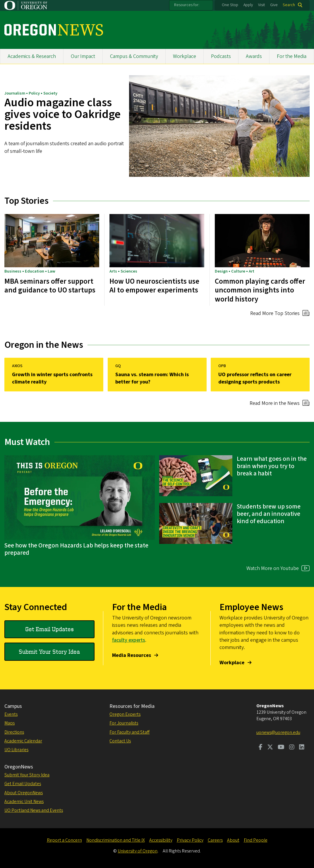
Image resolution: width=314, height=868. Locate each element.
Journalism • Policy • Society (31, 94)
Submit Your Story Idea (49, 652)
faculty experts (129, 640)
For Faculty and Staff (129, 732)
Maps (10, 723)
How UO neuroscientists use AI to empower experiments (154, 286)
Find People (256, 840)
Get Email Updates (49, 629)
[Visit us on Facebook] (261, 748)
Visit (261, 5)
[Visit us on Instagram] (292, 748)
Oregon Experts (125, 714)
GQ (118, 366)
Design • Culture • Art (235, 271)
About (233, 840)
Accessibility (161, 840)
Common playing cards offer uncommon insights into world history (260, 290)
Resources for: (187, 5)
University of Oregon (138, 851)
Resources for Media (132, 706)
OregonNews (19, 767)
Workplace (185, 56)
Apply (248, 5)
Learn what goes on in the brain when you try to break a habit (272, 466)
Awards (254, 56)
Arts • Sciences (123, 271)
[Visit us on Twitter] (270, 748)
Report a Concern (64, 840)
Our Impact (83, 56)
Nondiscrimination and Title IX (116, 840)
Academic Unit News (24, 802)
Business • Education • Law (30, 271)
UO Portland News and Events (34, 810)
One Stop (230, 5)
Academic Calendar (23, 741)
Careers (215, 840)
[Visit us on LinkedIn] (302, 748)
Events (11, 714)
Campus (13, 706)
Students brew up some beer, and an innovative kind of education (269, 514)
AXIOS (17, 366)
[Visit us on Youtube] (281, 748)
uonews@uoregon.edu (278, 732)
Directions (14, 732)
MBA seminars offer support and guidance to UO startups (50, 286)
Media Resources (132, 655)
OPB (222, 366)
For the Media (292, 56)
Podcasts (221, 56)
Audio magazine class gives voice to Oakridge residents (62, 115)
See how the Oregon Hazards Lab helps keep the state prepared (76, 549)
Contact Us (120, 741)
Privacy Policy (190, 840)
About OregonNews (24, 793)
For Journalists (124, 723)
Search (289, 5)
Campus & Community (134, 56)
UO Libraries (16, 750)
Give (274, 5)
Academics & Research (32, 56)
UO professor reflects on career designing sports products (255, 378)
